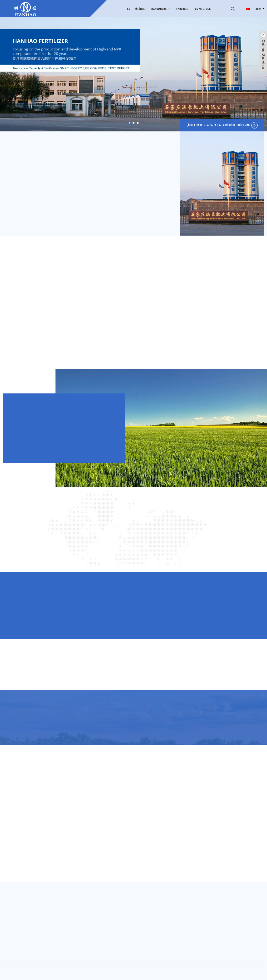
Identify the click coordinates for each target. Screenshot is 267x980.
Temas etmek (202, 8)
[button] (129, 122)
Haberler (182, 8)
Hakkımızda (161, 8)
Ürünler (141, 8)
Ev (129, 8)
